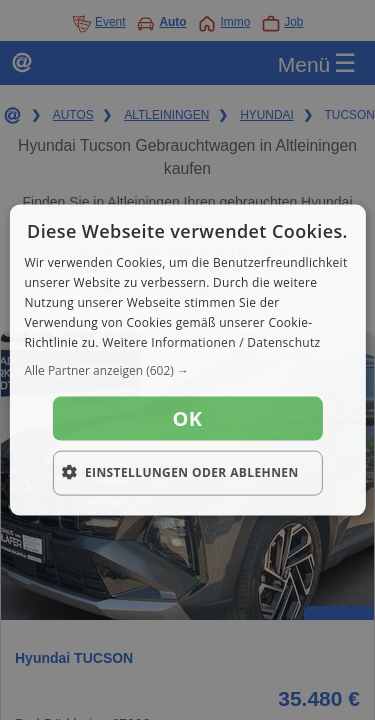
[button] (187, 371)
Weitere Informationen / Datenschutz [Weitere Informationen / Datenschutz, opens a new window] (211, 341)
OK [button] (188, 418)
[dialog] (187, 360)
